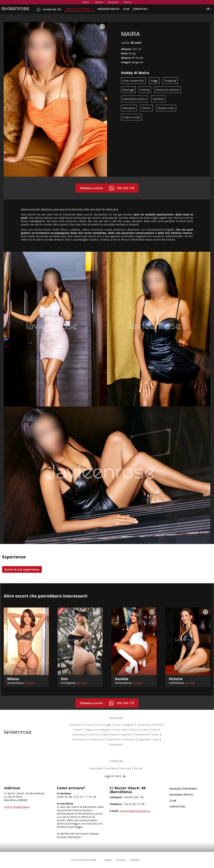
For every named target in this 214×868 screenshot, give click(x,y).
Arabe (105, 735)
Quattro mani (166, 108)
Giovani (90, 725)
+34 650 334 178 (52, 9)
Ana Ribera (111, 768)
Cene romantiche (133, 81)
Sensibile (158, 99)
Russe (114, 735)
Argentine (126, 735)
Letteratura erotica (134, 99)
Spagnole (129, 725)
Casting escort (97, 739)
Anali (156, 739)
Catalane (78, 730)
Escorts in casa (139, 730)
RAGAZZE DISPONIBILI (80, 9)
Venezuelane (144, 725)
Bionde (158, 725)
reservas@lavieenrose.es (135, 811)
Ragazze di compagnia (98, 730)
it (209, 9)
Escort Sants (121, 730)
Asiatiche (93, 735)
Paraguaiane (116, 744)
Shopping (170, 81)
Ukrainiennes (142, 735)
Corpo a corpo (132, 117)
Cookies (135, 860)
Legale (108, 860)
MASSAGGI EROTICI (108, 9)
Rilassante (129, 108)
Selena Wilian (96, 768)
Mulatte (99, 2)
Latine (117, 725)
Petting (145, 90)
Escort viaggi (104, 725)
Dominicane (79, 739)
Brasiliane (113, 2)
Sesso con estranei (168, 90)
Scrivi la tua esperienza (22, 569)
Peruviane (129, 739)
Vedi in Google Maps (17, 807)
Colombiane (76, 725)
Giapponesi (144, 739)
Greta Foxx (125, 768)
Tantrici (146, 108)
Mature (86, 2)
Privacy (121, 860)
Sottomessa (79, 735)
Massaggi (128, 90)
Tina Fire (138, 768)
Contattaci (140, 9)
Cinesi (156, 735)
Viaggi (154, 81)
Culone (154, 730)
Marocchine (114, 739)
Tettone (128, 2)
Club (126, 9)
